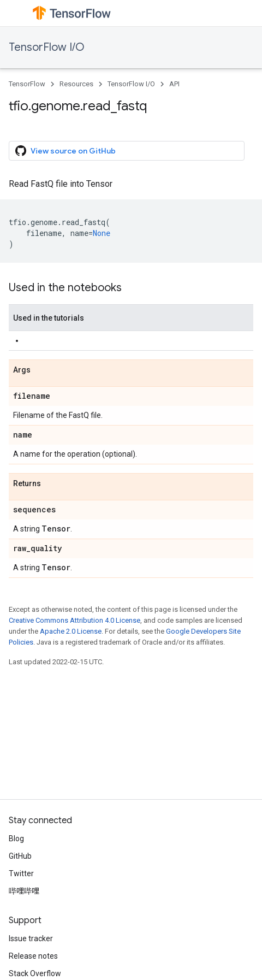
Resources (76, 84)
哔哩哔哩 (24, 891)
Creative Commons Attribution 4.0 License (75, 620)
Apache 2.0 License (71, 631)
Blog (16, 839)
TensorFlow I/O (47, 47)
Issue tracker (31, 938)
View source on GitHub (65, 151)
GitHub (20, 856)
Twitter (21, 873)
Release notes (33, 956)
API (174, 84)
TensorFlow (27, 84)
